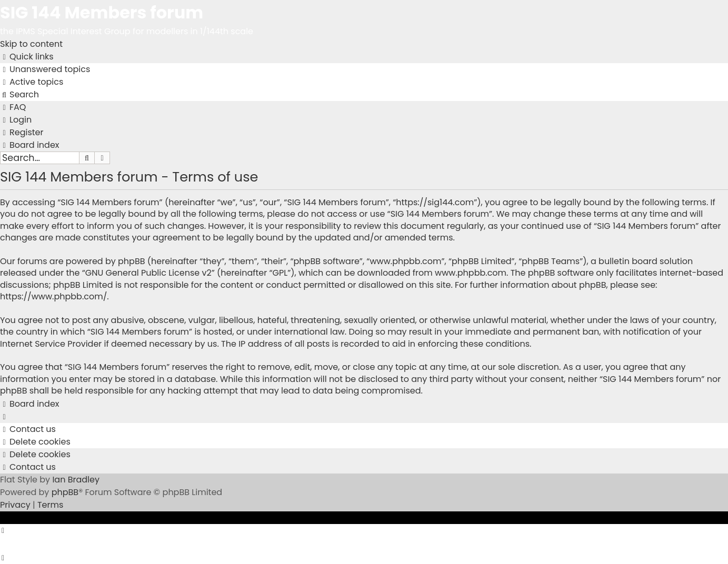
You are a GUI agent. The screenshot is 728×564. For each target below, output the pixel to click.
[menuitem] (45, 69)
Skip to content (31, 44)
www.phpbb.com (471, 273)
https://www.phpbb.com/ (53, 296)
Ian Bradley (76, 480)
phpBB (65, 492)
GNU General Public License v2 (148, 273)
